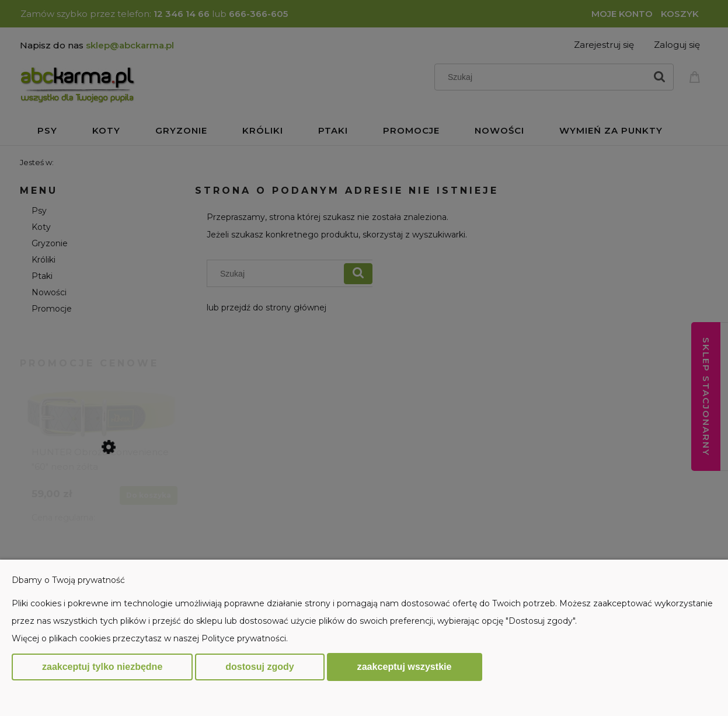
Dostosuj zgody (259, 667)
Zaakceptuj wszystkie (405, 666)
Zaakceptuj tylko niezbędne (102, 667)
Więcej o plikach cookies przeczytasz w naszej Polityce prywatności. (150, 638)
